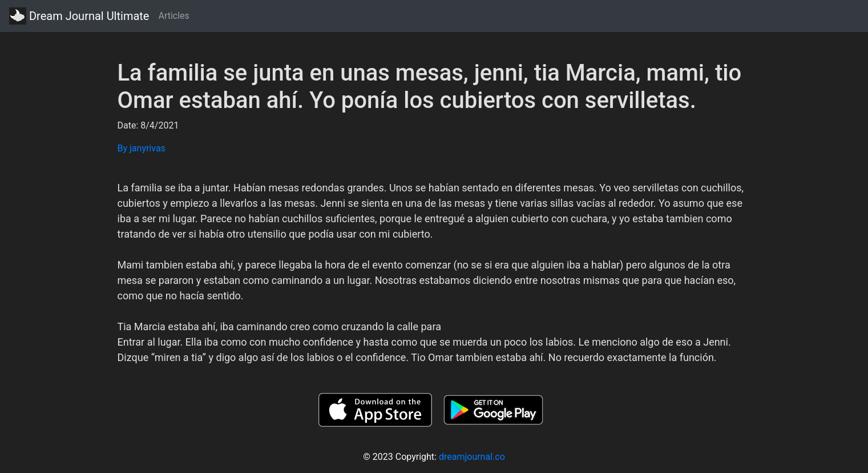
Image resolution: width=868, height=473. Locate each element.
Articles (173, 16)
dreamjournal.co (472, 457)
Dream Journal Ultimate (79, 16)
